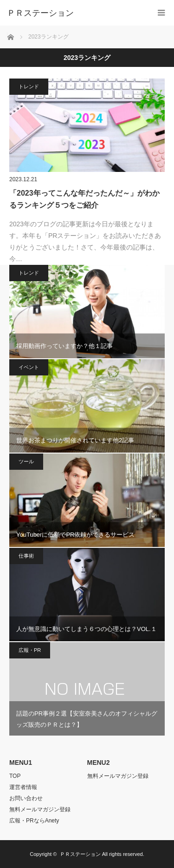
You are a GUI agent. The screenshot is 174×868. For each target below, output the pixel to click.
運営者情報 (23, 787)
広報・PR (30, 650)
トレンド (29, 86)
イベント (29, 367)
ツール (26, 461)
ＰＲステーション (80, 854)
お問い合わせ (26, 798)
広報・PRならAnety (34, 821)
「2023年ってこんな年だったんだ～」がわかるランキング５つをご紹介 (84, 199)
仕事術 (26, 556)
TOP (15, 776)
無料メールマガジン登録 (40, 809)
